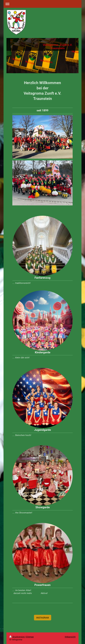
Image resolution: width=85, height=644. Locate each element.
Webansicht (70, 637)
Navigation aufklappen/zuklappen (42, 4)
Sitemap (30, 637)
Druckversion (17, 637)
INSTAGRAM (43, 618)
